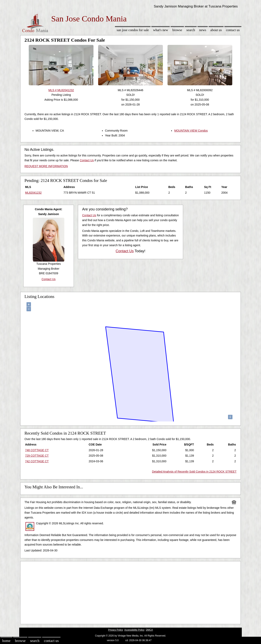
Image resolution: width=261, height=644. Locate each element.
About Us (216, 30)
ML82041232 (33, 193)
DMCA (149, 630)
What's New (161, 30)
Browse (177, 30)
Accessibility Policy (134, 630)
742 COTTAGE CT (37, 461)
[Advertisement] (130, 592)
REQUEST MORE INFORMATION (46, 166)
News (203, 30)
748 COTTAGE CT (37, 450)
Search (191, 30)
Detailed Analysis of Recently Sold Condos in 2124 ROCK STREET (194, 472)
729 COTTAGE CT (37, 456)
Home (6, 641)
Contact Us (233, 30)
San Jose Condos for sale (133, 30)
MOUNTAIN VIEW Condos (191, 131)
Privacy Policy (116, 630)
